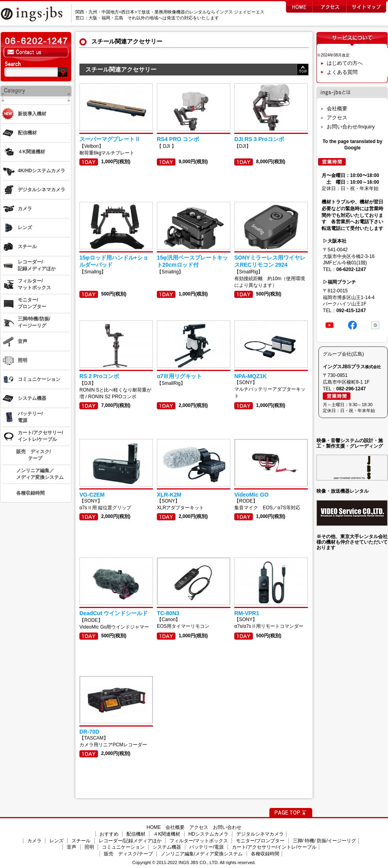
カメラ (34, 841)
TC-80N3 (168, 613)
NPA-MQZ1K (251, 376)
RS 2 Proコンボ (99, 376)
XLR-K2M (169, 495)
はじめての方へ (345, 63)
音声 (72, 847)
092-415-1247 (351, 311)
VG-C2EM (92, 495)
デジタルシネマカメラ (260, 834)
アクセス (337, 118)
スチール (81, 841)
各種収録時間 (265, 854)
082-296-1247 (351, 389)
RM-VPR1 (247, 613)
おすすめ (109, 834)
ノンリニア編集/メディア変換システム (202, 854)
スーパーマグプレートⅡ (110, 139)
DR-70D (89, 732)
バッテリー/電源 (206, 847)
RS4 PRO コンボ (178, 139)
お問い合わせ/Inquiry (351, 127)
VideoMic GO (251, 495)
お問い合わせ (227, 827)
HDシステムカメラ (208, 834)
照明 (89, 847)
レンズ (57, 841)
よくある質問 (342, 72)
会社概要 (337, 108)
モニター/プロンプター (260, 841)
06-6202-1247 (351, 269)
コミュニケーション (123, 847)
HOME (154, 827)
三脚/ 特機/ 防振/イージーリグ (325, 841)
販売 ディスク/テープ (128, 854)
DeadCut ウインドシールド (114, 613)
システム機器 (167, 847)
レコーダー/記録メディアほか (130, 841)
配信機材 (136, 834)
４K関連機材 (167, 834)
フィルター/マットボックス (199, 841)
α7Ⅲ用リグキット (179, 376)
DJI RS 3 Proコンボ (259, 139)
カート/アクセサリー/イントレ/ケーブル (274, 847)
